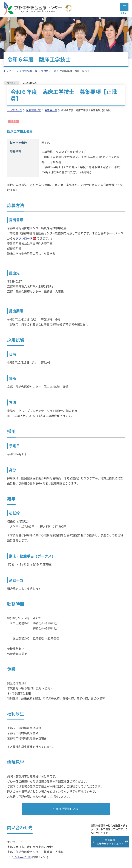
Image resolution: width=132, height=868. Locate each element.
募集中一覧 (51, 110)
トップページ (11, 71)
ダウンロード (24, 238)
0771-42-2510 (22, 857)
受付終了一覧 (48, 71)
